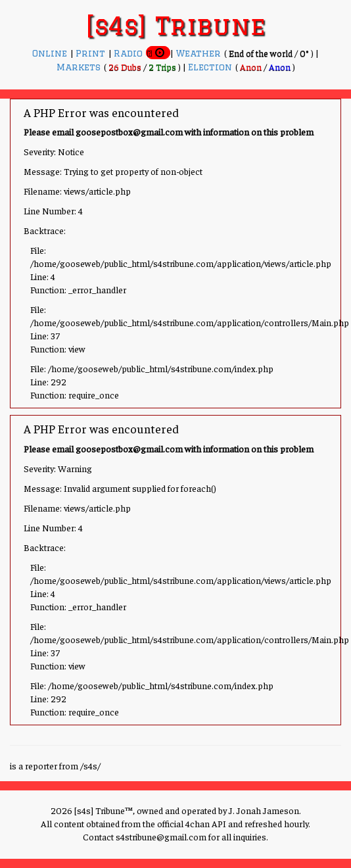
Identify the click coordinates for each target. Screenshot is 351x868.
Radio (130, 53)
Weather (200, 53)
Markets (80, 67)
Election (212, 67)
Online (51, 53)
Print (92, 53)
